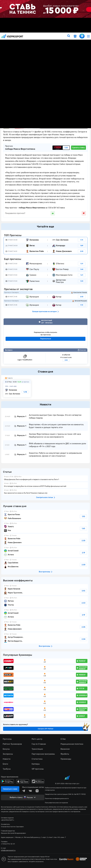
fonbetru (45, 434)
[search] (69, 36)
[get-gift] (75, 36)
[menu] (88, 36)
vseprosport (12, 36)
